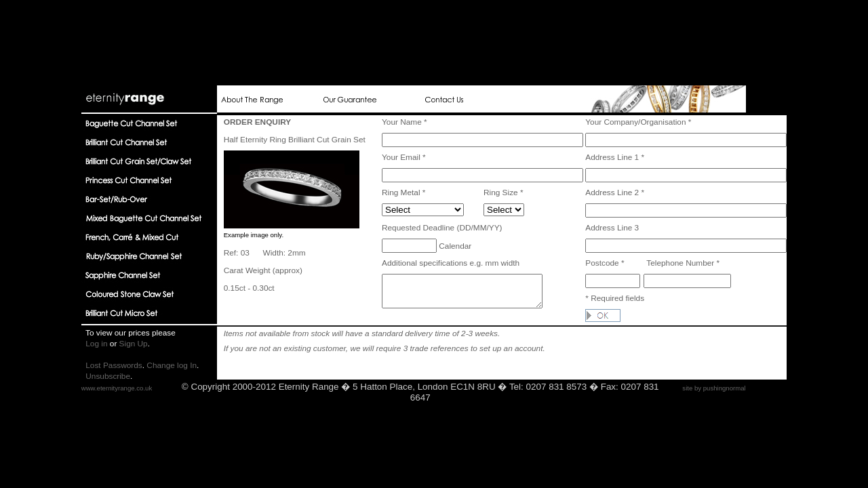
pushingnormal (725, 388)
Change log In (172, 365)
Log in (96, 344)
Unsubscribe (108, 376)
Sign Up (134, 344)
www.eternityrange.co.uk (117, 388)
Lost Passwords (114, 365)
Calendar (454, 246)
